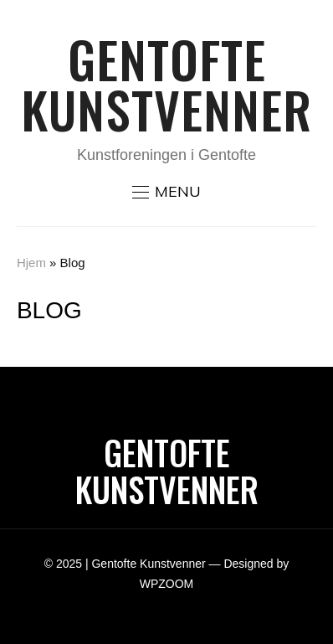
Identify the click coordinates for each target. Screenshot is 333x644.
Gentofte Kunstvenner (166, 83)
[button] (166, 192)
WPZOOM (167, 584)
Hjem (31, 263)
